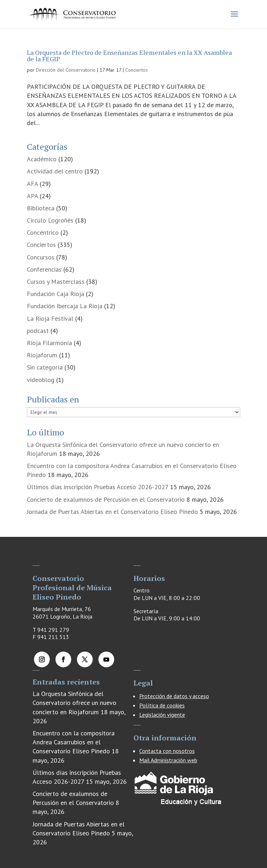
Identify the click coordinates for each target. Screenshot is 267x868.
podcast (38, 331)
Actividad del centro (55, 171)
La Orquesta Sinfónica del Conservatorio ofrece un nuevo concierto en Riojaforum (74, 703)
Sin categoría (45, 367)
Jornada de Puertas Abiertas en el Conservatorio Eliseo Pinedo (112, 512)
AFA (32, 184)
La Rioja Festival (50, 318)
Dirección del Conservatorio (66, 70)
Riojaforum (42, 355)
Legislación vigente (162, 715)
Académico (42, 159)
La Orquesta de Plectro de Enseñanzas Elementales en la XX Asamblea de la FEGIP (129, 56)
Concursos (41, 257)
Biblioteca (41, 208)
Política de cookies (162, 705)
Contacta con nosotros (167, 751)
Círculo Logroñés (50, 220)
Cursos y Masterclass (56, 282)
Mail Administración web (168, 760)
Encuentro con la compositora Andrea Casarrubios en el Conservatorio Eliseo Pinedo (74, 742)
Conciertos (137, 70)
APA (32, 196)
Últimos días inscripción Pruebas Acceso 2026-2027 (98, 487)
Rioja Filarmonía (49, 343)
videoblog (41, 380)
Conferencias (44, 269)
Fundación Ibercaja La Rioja (65, 306)
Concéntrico (43, 232)
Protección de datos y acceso (174, 696)
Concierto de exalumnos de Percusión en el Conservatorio (106, 499)
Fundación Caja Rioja (55, 294)
